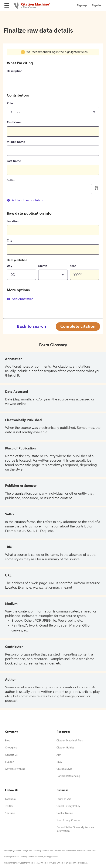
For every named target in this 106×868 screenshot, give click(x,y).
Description (15, 71)
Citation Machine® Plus (70, 741)
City (10, 241)
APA (59, 755)
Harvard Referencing (68, 776)
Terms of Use (64, 799)
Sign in (96, 6)
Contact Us (11, 755)
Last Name (14, 161)
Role (10, 103)
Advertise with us (15, 769)
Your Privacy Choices (68, 820)
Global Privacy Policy (68, 806)
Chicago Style (64, 769)
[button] (53, 112)
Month (43, 266)
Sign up (82, 6)
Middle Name (16, 142)
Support (10, 762)
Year (73, 266)
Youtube (10, 813)
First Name (14, 123)
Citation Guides (65, 748)
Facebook (11, 799)
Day (10, 266)
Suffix (11, 180)
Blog (8, 741)
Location (13, 221)
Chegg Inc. (11, 748)
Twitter (9, 806)
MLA (59, 762)
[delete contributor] (97, 188)
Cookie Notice (65, 813)
